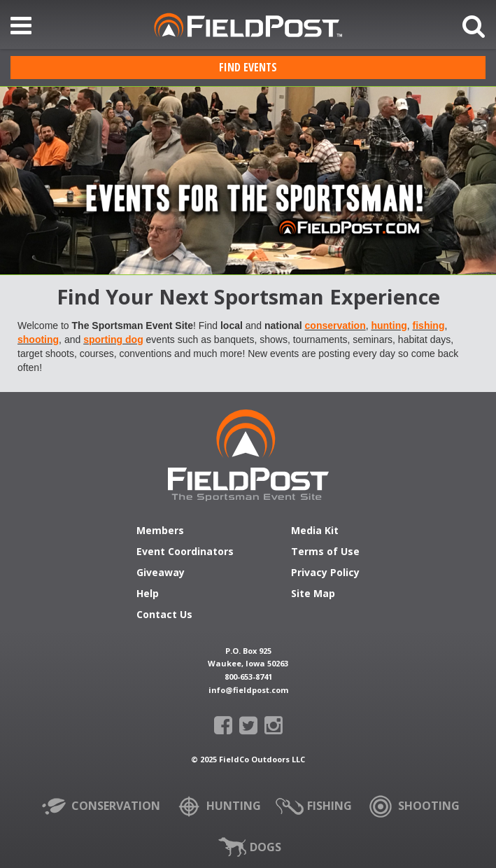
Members (160, 531)
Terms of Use (325, 552)
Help (148, 594)
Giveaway (161, 573)
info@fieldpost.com (248, 690)
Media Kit (315, 531)
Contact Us (164, 615)
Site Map (313, 594)
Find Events (248, 67)
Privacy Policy (325, 573)
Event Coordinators (185, 552)
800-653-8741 (248, 677)
